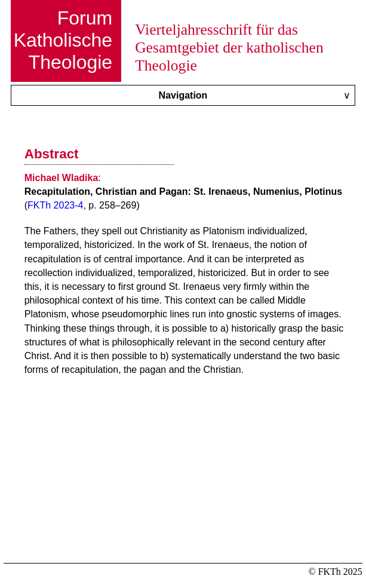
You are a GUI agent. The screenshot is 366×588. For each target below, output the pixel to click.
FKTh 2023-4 (55, 205)
